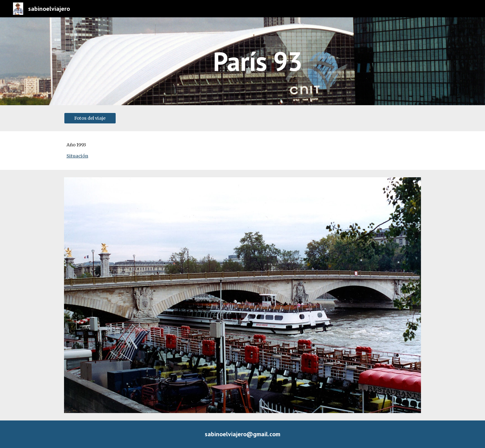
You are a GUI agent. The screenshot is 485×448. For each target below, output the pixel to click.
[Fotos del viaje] (90, 118)
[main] (258, 61)
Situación (77, 156)
